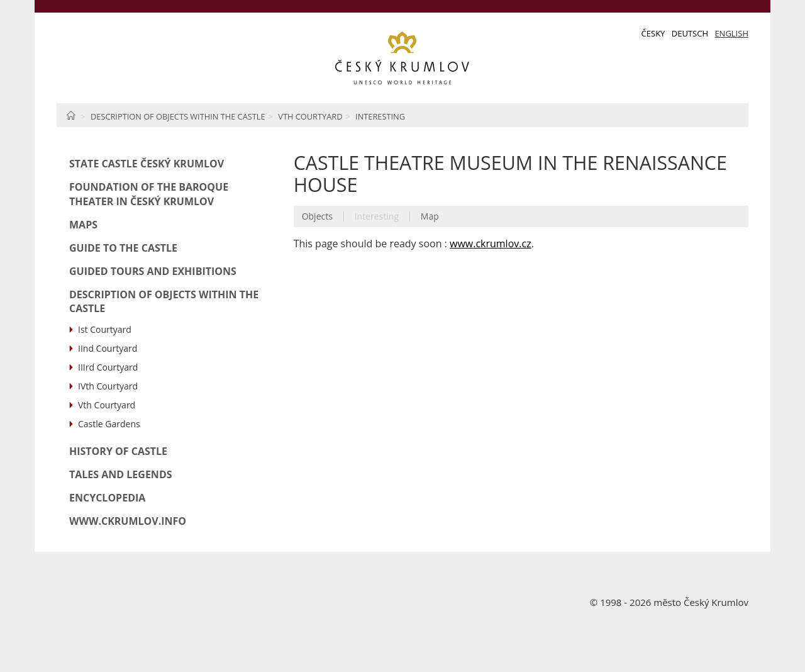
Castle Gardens (109, 424)
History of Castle (118, 451)
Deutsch (690, 33)
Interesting (380, 116)
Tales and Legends (121, 474)
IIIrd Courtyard (108, 367)
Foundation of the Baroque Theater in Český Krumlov (149, 194)
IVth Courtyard (108, 386)
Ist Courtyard (105, 329)
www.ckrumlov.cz (491, 244)
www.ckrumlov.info (128, 521)
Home (71, 115)
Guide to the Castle (123, 248)
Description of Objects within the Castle (178, 116)
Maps (83, 225)
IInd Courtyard (108, 348)
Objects (317, 216)
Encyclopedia (107, 498)
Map (430, 216)
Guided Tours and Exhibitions (153, 271)
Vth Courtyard (310, 116)
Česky (653, 33)
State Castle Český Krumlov (147, 164)
